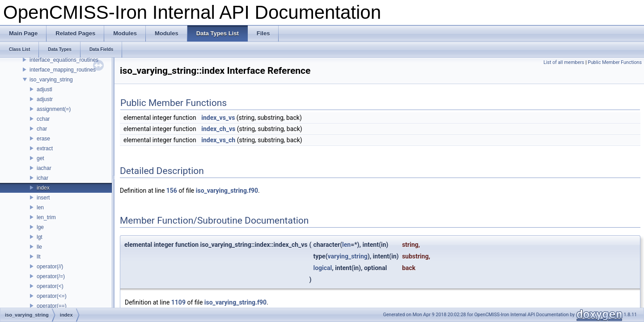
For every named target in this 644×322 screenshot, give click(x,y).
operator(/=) (51, 276)
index (43, 188)
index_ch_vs (218, 129)
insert (43, 198)
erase (43, 139)
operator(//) (50, 267)
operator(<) (50, 286)
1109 (178, 302)
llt (39, 257)
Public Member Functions (615, 62)
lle (39, 247)
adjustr (45, 99)
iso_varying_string (51, 80)
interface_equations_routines (64, 60)
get (40, 158)
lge (40, 227)
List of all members (564, 62)
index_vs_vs (218, 118)
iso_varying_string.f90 (227, 191)
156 (172, 191)
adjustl (44, 89)
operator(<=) (52, 296)
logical (322, 268)
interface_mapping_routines (63, 70)
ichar (42, 178)
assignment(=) (54, 109)
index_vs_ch (218, 140)
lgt (40, 237)
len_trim (46, 217)
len (40, 208)
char (42, 129)
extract (45, 148)
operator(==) (52, 306)
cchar (43, 119)
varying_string (348, 256)
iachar (44, 168)
